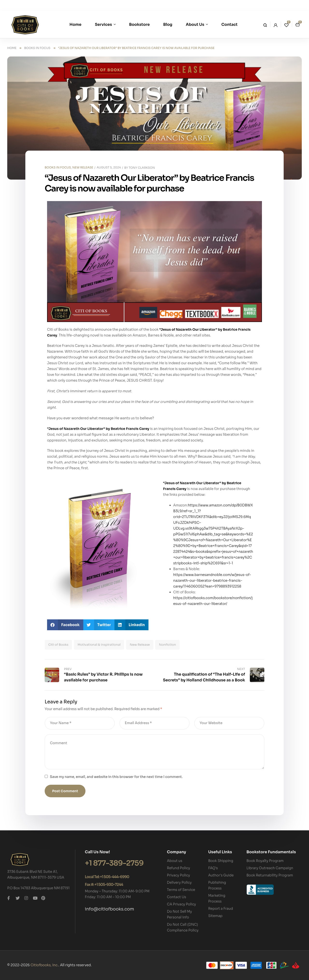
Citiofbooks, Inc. (44, 965)
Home (12, 48)
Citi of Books (58, 645)
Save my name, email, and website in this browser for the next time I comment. (116, 777)
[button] (65, 625)
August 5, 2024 (109, 167)
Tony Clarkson (142, 168)
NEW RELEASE (83, 167)
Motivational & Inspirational (99, 645)
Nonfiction (167, 645)
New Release (140, 645)
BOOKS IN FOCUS (37, 48)
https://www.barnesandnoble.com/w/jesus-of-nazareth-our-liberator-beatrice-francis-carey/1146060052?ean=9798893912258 (212, 581)
